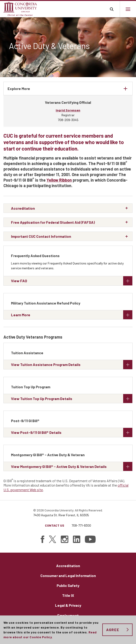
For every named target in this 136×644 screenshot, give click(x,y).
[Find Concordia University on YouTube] (90, 539)
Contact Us (55, 525)
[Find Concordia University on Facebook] (42, 539)
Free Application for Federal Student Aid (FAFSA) (53, 222)
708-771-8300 (81, 525)
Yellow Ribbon (59, 180)
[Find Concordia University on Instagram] (65, 539)
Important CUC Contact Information (41, 236)
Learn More (72, 315)
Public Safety (68, 585)
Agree (113, 630)
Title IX (68, 595)
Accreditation (23, 208)
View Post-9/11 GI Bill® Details (72, 432)
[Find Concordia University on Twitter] (53, 539)
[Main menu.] (128, 9)
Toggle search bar (112, 9)
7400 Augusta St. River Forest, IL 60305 (61, 515)
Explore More (19, 88)
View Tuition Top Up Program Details (72, 399)
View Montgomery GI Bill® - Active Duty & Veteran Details (72, 466)
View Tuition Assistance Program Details (72, 364)
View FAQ (72, 281)
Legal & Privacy (68, 605)
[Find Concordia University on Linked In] (77, 539)
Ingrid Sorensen (68, 110)
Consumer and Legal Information (68, 576)
